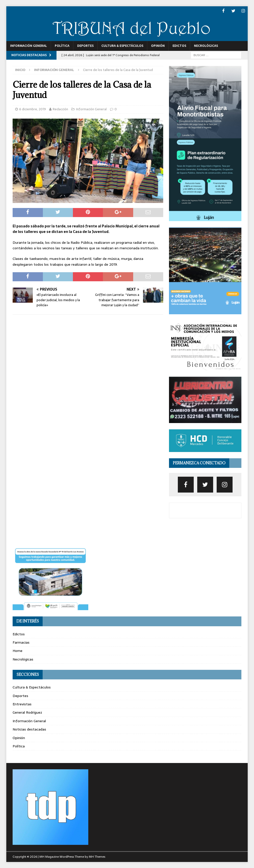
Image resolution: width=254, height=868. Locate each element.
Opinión (158, 46)
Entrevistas (22, 704)
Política (62, 46)
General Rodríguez (27, 712)
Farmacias (21, 642)
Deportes (85, 46)
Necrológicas (206, 46)
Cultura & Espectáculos (122, 46)
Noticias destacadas (29, 729)
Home (18, 650)
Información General (29, 46)
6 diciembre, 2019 (33, 109)
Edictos (179, 46)
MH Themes (97, 856)
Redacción (60, 109)
